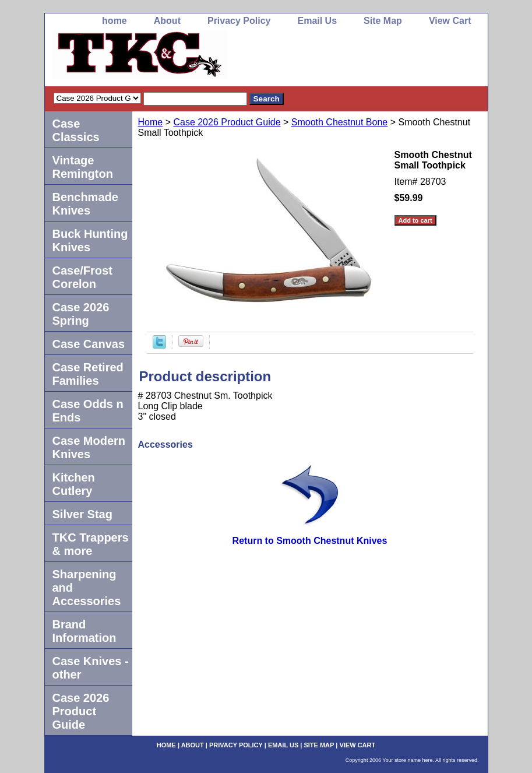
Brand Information (84, 631)
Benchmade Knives (85, 204)
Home (151, 122)
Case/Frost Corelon (82, 277)
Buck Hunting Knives (90, 240)
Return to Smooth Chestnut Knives (310, 541)
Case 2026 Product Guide (227, 122)
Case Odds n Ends (88, 411)
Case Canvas (89, 344)
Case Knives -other (91, 668)
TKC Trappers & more (91, 544)
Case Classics (76, 130)
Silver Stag (82, 514)
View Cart (450, 21)
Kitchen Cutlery (74, 484)
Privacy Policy (239, 21)
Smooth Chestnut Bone (339, 122)
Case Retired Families (88, 374)
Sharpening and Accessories (87, 588)
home (114, 21)
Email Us (317, 21)
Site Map (383, 21)
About (167, 21)
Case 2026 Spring (81, 314)
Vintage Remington (83, 167)
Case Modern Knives (89, 447)
